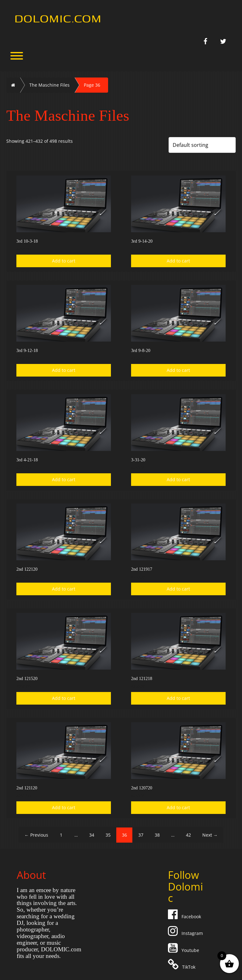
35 (108, 835)
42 (188, 835)
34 (92, 835)
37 (141, 835)
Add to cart (64, 261)
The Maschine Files (49, 85)
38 (157, 835)
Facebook (185, 917)
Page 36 (92, 85)
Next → (210, 835)
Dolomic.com (58, 18)
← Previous (36, 835)
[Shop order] (202, 145)
